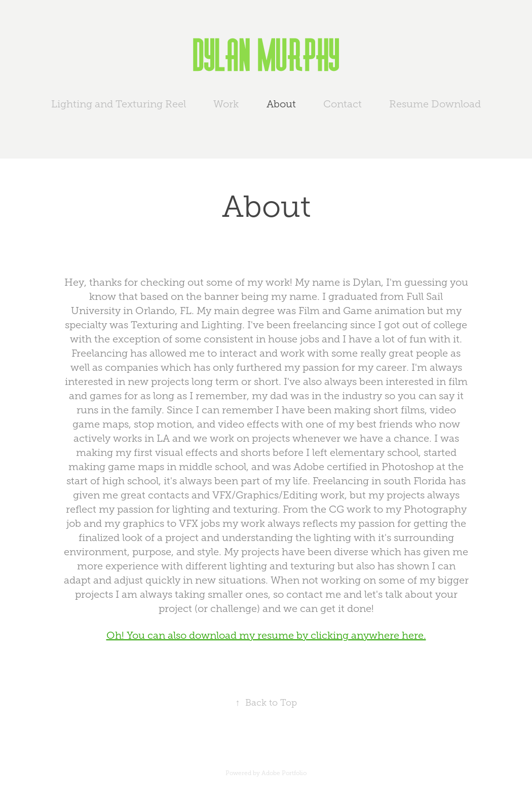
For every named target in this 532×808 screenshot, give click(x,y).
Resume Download (435, 104)
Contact (343, 104)
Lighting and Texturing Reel (119, 104)
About (281, 104)
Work (226, 104)
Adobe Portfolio (284, 773)
